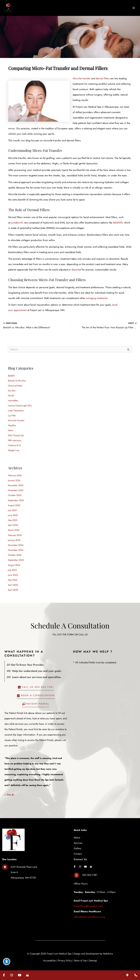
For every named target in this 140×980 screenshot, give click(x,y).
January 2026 (14, 477)
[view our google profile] (91, 862)
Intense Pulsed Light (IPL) (20, 403)
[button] (36, 684)
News (11, 428)
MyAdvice (108, 949)
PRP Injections (15, 438)
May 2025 (13, 517)
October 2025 (15, 492)
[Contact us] (136, 975)
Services (78, 839)
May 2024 (13, 576)
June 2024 (13, 571)
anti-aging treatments (88, 297)
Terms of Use (80, 956)
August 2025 (14, 502)
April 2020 (13, 586)
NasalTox (12, 423)
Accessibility (49, 956)
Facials (11, 394)
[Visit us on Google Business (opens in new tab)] (27, 975)
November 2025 (16, 487)
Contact (78, 850)
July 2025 (12, 507)
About (77, 833)
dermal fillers (103, 78)
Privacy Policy (65, 956)
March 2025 (14, 527)
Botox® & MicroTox (17, 379)
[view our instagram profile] (80, 862)
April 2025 (13, 522)
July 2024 (12, 566)
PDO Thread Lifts (16, 433)
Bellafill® (117, 222)
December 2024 (16, 542)
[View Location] (20, 868)
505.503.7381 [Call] (90, 871)
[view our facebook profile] (75, 862)
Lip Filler (12, 413)
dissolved (67, 269)
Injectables (13, 399)
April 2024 (13, 581)
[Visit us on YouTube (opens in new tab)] (20, 975)
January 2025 (14, 537)
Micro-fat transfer (82, 78)
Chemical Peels (15, 384)
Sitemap (93, 956)
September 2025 (16, 497)
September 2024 (16, 556)
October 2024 (15, 551)
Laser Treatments (16, 408)
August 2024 (14, 561)
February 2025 (15, 532)
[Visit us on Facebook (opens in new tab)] (4, 975)
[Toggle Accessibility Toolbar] (7, 961)
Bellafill (11, 374)
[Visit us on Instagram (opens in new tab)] (12, 975)
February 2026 (15, 473)
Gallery (78, 844)
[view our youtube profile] (85, 862)
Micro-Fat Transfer (16, 418)
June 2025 (13, 512)
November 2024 (16, 547)
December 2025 (16, 482)
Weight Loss (14, 448)
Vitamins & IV (14, 443)
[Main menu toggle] (134, 8)
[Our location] (127, 975)
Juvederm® (17, 222)
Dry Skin (12, 389)
